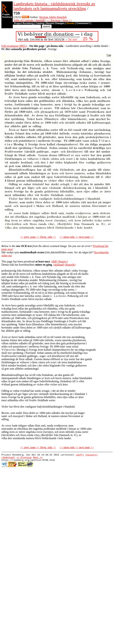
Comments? (83, 23)
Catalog (40, 23)
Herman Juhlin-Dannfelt (53, 17)
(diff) (54, 261)
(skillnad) (59, 265)
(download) (8, 458)
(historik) (70, 265)
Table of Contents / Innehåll (29, 20)
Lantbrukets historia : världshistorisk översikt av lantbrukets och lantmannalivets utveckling (54, 6)
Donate (70, 23)
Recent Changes (55, 23)
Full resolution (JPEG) (14, 46)
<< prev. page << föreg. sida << (38, 237)
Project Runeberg (24, 23)
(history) (63, 261)
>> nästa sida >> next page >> (77, 237)
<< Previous (54, 20)
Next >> (67, 20)
